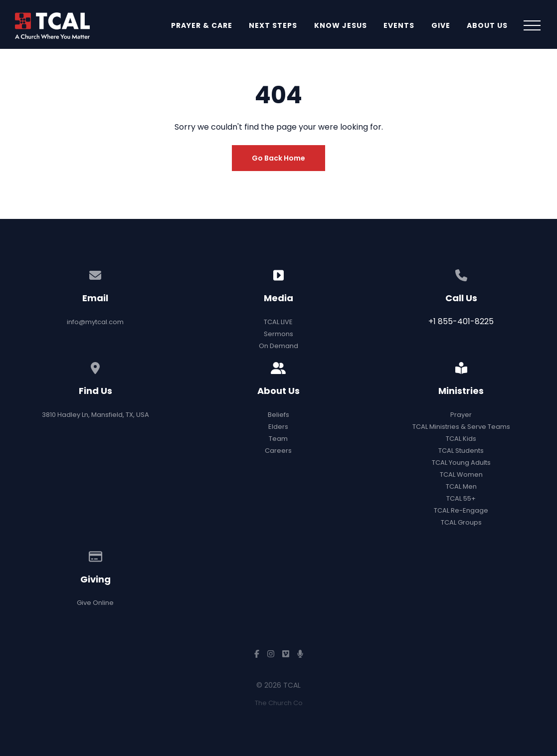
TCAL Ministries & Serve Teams (461, 427)
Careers (278, 451)
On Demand (278, 346)
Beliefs (278, 415)
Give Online (95, 603)
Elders (278, 427)
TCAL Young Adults (461, 463)
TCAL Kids (461, 439)
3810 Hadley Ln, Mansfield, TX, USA (95, 415)
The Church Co (279, 703)
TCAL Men (461, 486)
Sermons (278, 334)
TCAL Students (461, 451)
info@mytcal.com (95, 322)
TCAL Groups (461, 522)
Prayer (461, 415)
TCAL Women (461, 474)
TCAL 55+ (461, 498)
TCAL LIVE (278, 322)
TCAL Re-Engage (461, 510)
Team (278, 439)
